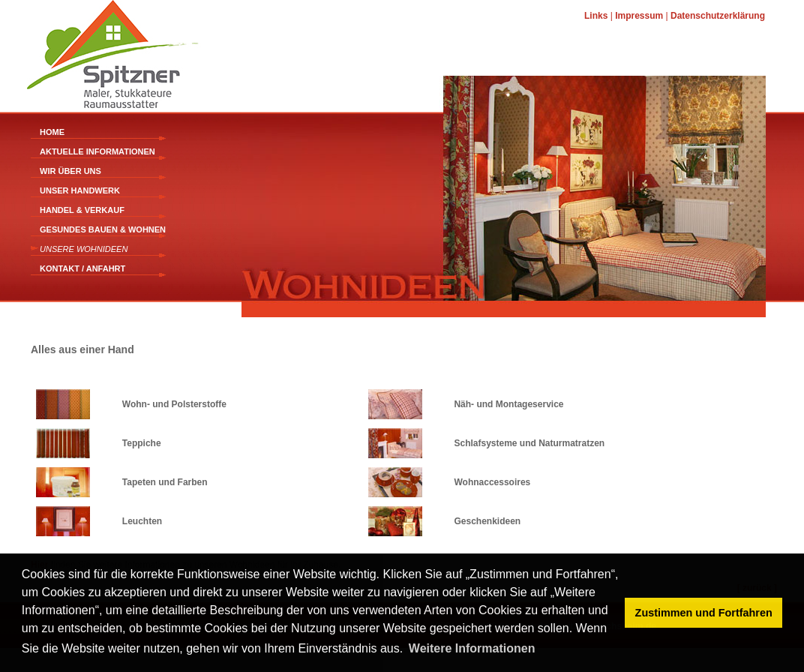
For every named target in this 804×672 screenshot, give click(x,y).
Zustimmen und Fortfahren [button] (704, 613)
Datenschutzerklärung (718, 16)
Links (596, 16)
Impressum (639, 16)
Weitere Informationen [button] (472, 648)
